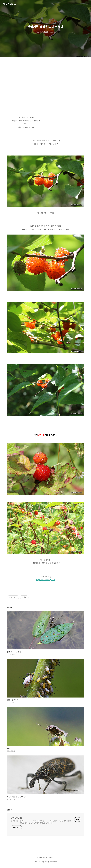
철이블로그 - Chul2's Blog (45, 858)
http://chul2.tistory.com (45, 580)
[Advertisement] (45, 82)
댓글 (10, 810)
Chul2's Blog (9, 4)
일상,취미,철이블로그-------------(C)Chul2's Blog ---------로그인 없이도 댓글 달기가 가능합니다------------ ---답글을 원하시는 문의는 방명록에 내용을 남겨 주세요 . (43, 822)
